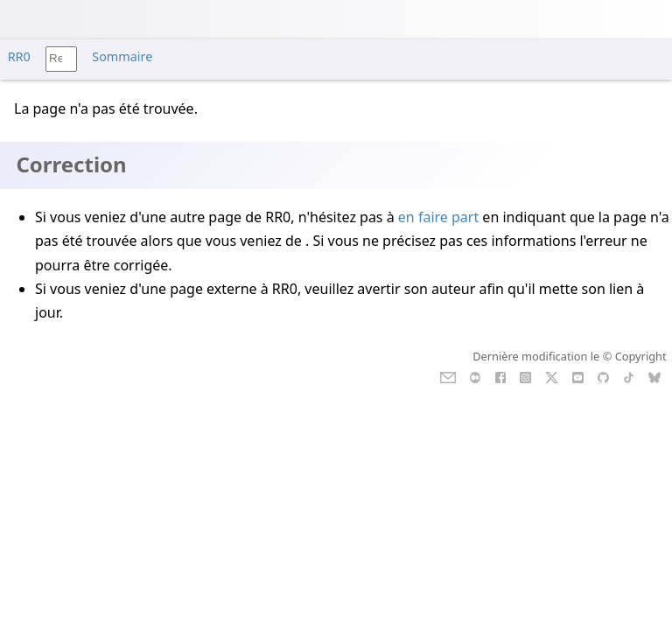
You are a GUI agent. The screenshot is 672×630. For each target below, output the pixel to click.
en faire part (438, 217)
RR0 (19, 56)
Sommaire (122, 56)
